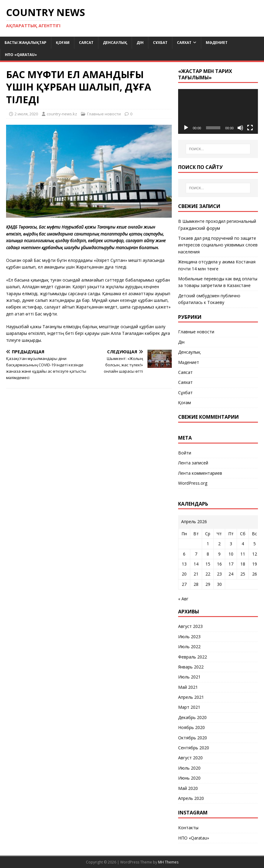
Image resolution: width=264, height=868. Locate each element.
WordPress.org (193, 483)
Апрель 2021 (191, 697)
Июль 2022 (189, 647)
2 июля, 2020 (26, 114)
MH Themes (168, 862)
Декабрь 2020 (192, 717)
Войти (185, 453)
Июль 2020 (189, 768)
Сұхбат (160, 43)
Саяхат (184, 43)
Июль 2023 (189, 637)
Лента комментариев (200, 473)
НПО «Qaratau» (21, 55)
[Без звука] (240, 128)
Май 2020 (188, 788)
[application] (218, 111)
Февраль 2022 (193, 657)
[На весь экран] (250, 128)
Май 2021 (188, 687)
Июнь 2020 (189, 778)
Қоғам (63, 43)
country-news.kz (62, 114)
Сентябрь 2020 (194, 748)
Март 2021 (189, 707)
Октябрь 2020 (193, 738)
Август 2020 (190, 758)
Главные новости (104, 114)
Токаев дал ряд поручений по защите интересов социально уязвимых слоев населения (218, 245)
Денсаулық (115, 43)
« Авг (183, 599)
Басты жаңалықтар (25, 43)
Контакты (188, 828)
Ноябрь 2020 (191, 727)
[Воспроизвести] (186, 128)
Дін (140, 43)
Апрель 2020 (191, 798)
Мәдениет (217, 43)
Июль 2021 (189, 677)
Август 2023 (190, 626)
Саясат (86, 43)
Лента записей (193, 463)
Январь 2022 (191, 667)
